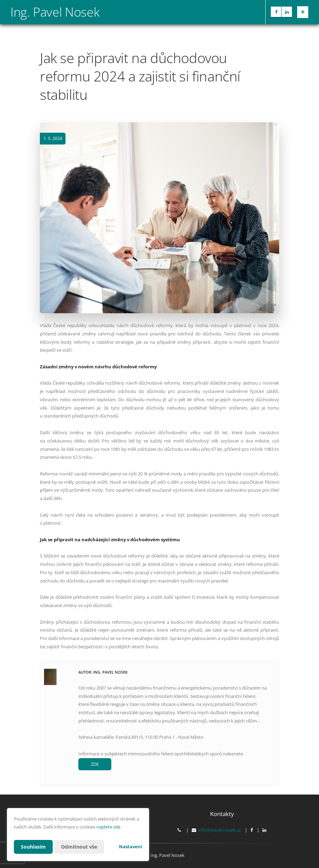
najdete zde (108, 827)
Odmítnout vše (79, 847)
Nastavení (131, 847)
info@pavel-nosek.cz (219, 830)
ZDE (95, 764)
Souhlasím (33, 847)
